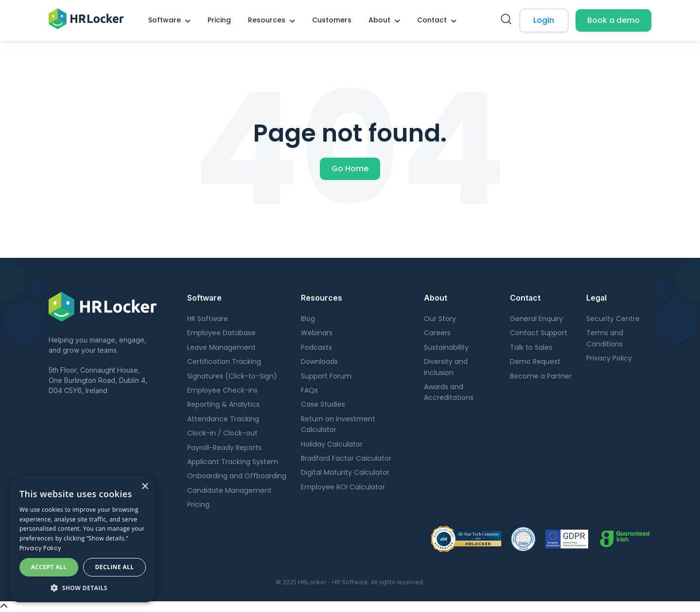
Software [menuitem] (165, 20)
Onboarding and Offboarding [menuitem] (237, 476)
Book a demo (613, 20)
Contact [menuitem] (432, 20)
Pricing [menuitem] (219, 20)
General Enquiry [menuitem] (536, 319)
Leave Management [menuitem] (221, 347)
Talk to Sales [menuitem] (531, 347)
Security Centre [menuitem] (613, 319)
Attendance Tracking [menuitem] (223, 419)
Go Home (350, 169)
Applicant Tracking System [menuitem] (233, 462)
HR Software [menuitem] (208, 319)
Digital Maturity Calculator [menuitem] (345, 472)
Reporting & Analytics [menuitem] (223, 404)
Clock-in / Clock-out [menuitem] (222, 433)
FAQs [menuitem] (309, 390)
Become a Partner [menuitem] (541, 376)
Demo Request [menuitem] (535, 361)
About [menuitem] (379, 20)
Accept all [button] (49, 567)
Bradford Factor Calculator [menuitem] (346, 458)
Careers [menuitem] (437, 333)
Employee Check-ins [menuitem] (222, 390)
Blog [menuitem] (308, 319)
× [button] (145, 487)
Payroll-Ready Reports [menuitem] (224, 448)
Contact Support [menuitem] (539, 333)
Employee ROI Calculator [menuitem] (343, 487)
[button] (83, 588)
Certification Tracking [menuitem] (224, 361)
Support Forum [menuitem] (326, 376)
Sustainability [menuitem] (446, 347)
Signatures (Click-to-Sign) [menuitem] (232, 376)
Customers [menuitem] (332, 20)
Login (544, 20)
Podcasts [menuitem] (316, 347)
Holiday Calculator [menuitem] (332, 444)
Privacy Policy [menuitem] (609, 358)
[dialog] (83, 539)
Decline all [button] (115, 567)
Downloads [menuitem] (319, 361)
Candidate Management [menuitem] (229, 490)
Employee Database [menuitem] (221, 333)
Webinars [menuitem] (317, 333)
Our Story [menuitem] (440, 319)
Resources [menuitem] (267, 20)
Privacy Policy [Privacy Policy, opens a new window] (40, 548)
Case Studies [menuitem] (323, 404)
